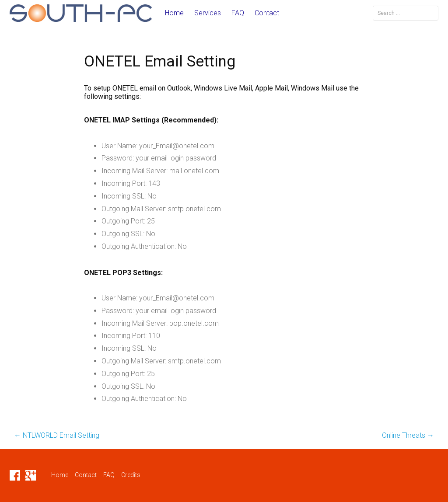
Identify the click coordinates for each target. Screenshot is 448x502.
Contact (267, 13)
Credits (131, 475)
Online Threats (408, 435)
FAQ (238, 13)
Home (174, 13)
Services (208, 13)
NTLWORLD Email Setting (57, 435)
